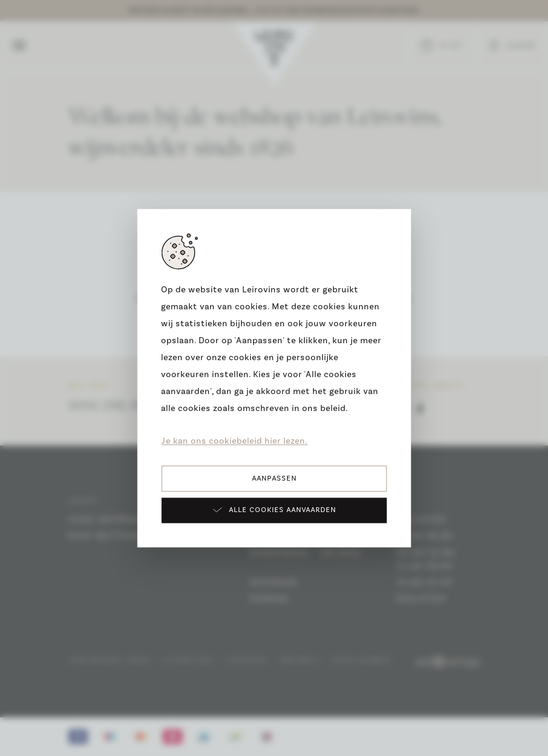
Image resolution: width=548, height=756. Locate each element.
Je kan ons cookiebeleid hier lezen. (234, 441)
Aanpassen (274, 478)
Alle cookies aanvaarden (274, 510)
